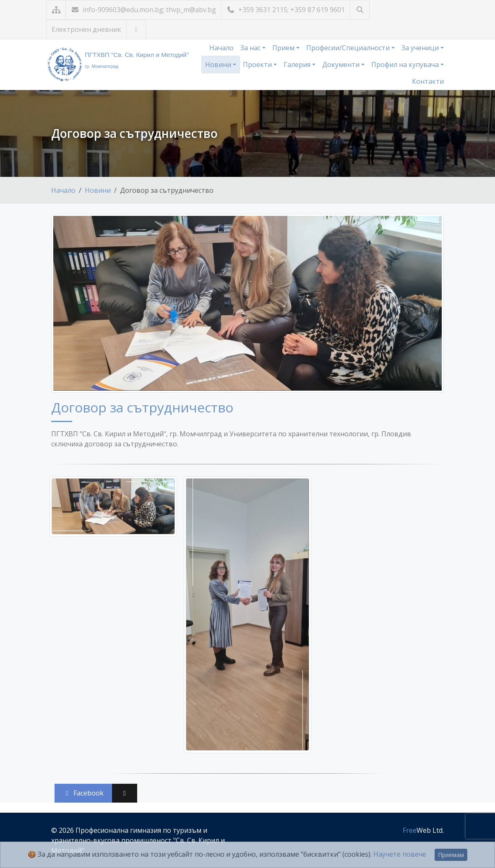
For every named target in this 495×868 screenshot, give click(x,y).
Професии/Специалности (349, 48)
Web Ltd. (423, 830)
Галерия (298, 65)
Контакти (428, 81)
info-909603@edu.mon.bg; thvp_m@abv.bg (143, 10)
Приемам (451, 855)
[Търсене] (360, 10)
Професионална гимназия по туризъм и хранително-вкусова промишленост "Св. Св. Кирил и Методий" (138, 840)
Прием (284, 48)
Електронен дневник (86, 29)
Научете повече (400, 854)
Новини (219, 65)
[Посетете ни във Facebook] (136, 30)
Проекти (258, 65)
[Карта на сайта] (56, 10)
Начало (221, 48)
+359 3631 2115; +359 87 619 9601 (286, 10)
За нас (251, 48)
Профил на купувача (406, 65)
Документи (342, 65)
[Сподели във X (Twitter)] (125, 793)
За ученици (421, 48)
